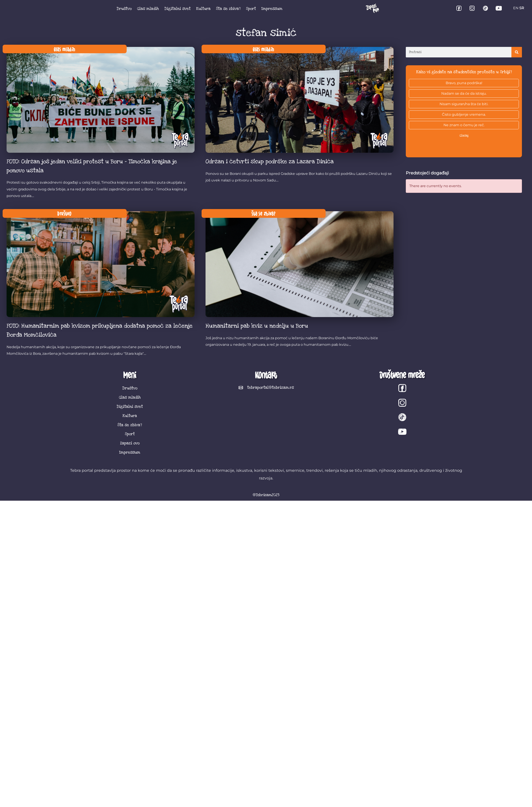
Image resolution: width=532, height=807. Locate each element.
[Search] (517, 52)
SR (522, 8)
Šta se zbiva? (228, 9)
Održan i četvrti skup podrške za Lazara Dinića (270, 161)
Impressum (272, 9)
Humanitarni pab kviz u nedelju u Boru (257, 326)
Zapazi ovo (130, 443)
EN (516, 8)
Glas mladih (148, 9)
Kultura (203, 9)
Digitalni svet (177, 9)
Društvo (124, 9)
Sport (251, 9)
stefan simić (266, 33)
